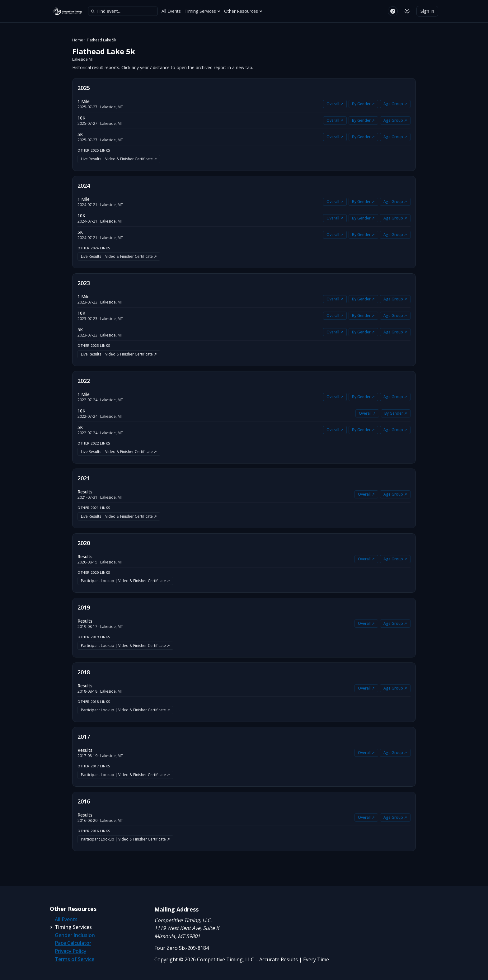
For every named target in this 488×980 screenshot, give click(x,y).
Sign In (427, 11)
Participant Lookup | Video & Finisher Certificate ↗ (125, 581)
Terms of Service (75, 959)
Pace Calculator (73, 943)
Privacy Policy (70, 951)
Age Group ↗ (395, 104)
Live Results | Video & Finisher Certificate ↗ (119, 159)
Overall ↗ (335, 104)
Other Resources (243, 11)
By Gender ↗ (363, 104)
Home (78, 40)
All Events (171, 11)
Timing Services (202, 11)
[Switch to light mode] (407, 11)
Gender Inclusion (75, 935)
